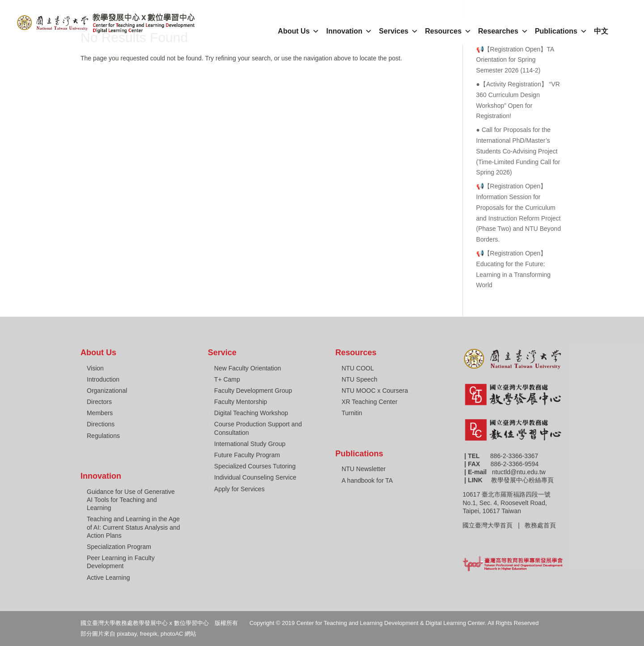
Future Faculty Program (247, 455)
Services (398, 31)
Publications (561, 31)
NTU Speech (360, 379)
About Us (299, 31)
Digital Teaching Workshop (251, 413)
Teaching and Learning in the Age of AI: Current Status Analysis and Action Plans (133, 527)
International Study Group (250, 444)
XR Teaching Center (370, 402)
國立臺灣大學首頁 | (494, 525)
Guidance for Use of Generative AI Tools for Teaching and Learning (131, 500)
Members (100, 413)
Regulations (103, 436)
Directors (99, 402)
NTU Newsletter (364, 469)
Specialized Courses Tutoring (255, 466)
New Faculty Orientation (248, 368)
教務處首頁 (541, 525)
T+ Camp (227, 379)
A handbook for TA (367, 480)
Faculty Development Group (253, 391)
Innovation (349, 31)
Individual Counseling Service (255, 477)
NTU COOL (358, 368)
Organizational (107, 391)
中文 (601, 31)
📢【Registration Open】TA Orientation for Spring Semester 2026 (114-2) (515, 60)
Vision (95, 368)
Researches (503, 31)
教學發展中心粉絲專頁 (522, 480)
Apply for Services (239, 489)
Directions (101, 424)
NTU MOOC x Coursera (375, 391)
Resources (448, 31)
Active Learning (108, 578)
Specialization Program (119, 547)
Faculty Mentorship (241, 402)
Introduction (103, 379)
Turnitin (352, 413)
